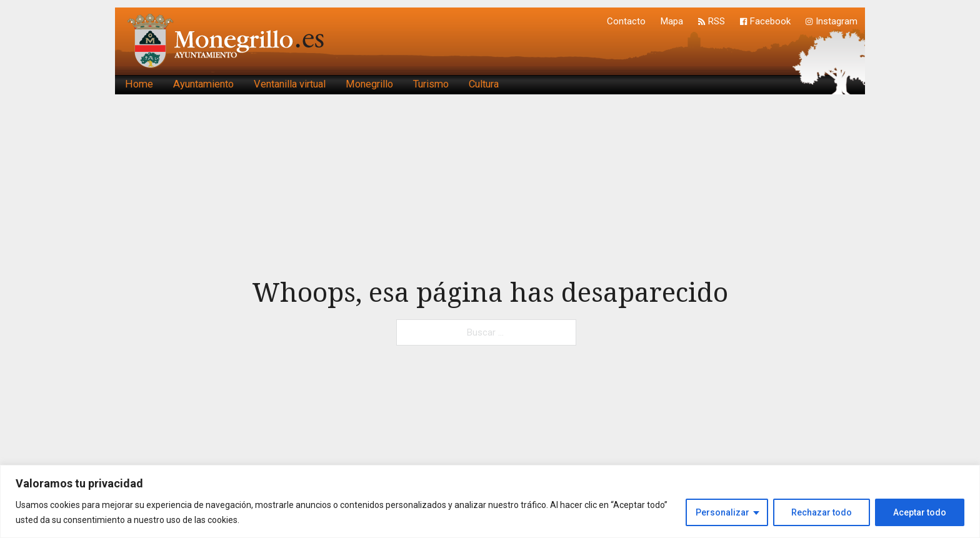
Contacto (626, 21)
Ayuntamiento (203, 84)
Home (139, 84)
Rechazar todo (822, 512)
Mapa (672, 21)
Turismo (431, 84)
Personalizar (722, 512)
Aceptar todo (920, 512)
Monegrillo (369, 84)
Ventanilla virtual (290, 84)
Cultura (484, 84)
